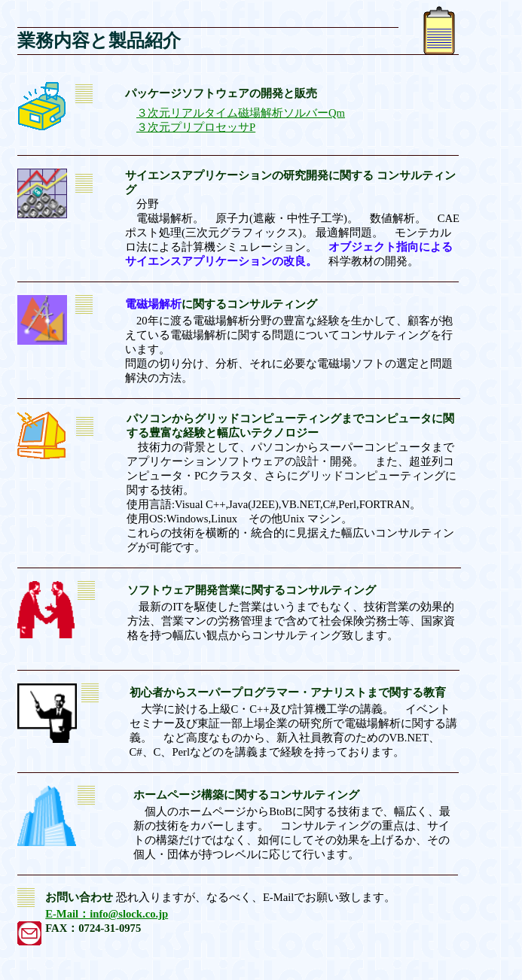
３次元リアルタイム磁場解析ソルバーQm (241, 113)
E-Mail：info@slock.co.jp (107, 914)
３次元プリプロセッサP (196, 127)
